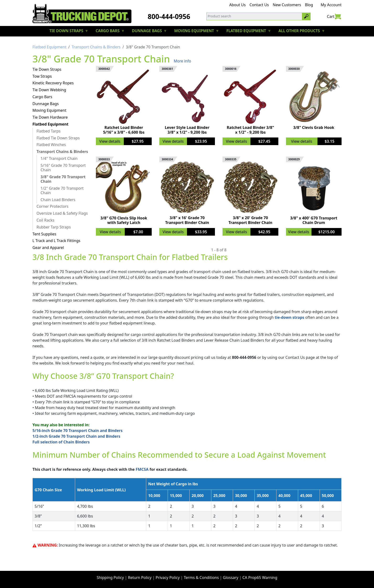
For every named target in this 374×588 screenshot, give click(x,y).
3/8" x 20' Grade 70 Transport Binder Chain (250, 220)
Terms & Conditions (201, 578)
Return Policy (140, 578)
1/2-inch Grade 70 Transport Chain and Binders (76, 436)
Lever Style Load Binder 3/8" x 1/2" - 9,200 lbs (187, 130)
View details (110, 141)
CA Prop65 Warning (260, 578)
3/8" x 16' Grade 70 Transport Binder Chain (187, 220)
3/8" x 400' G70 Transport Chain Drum (314, 220)
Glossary (231, 578)
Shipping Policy (110, 578)
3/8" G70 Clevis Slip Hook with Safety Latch (124, 220)
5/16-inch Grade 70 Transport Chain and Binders (78, 431)
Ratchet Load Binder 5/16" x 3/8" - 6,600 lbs (124, 130)
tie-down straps (290, 317)
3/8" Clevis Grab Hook (314, 127)
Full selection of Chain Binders (61, 442)
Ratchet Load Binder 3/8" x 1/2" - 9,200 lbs (251, 130)
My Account (331, 5)
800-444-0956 (169, 16)
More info (182, 61)
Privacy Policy (168, 578)
